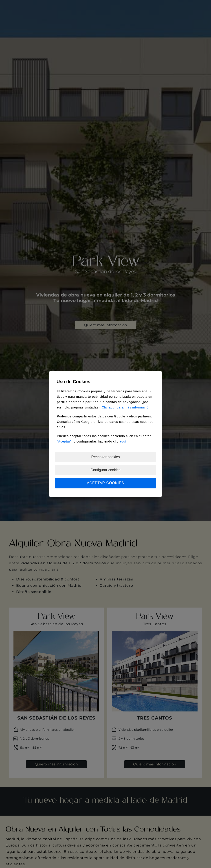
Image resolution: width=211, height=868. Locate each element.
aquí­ (123, 441)
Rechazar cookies (105, 457)
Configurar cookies (105, 470)
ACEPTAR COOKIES (105, 483)
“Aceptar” (64, 441)
